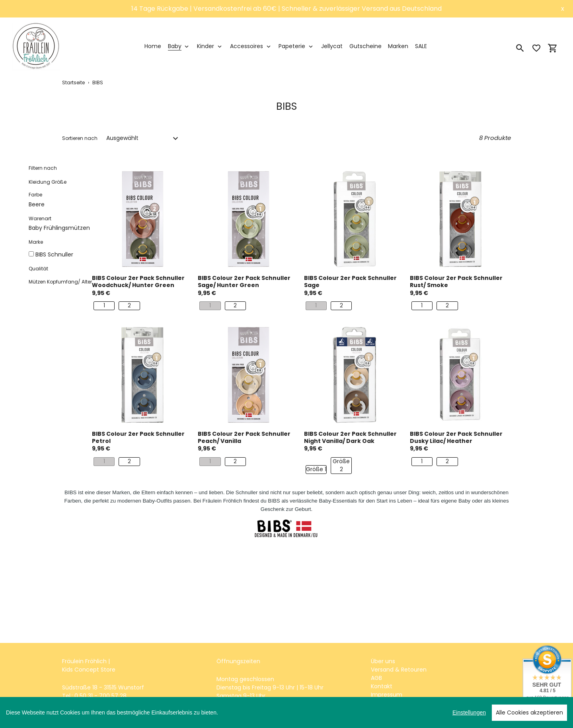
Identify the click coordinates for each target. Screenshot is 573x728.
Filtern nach (43, 168)
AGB (376, 678)
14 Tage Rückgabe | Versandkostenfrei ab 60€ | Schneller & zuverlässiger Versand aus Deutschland (286, 9)
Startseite (73, 83)
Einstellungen (469, 712)
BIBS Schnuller (54, 254)
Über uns (383, 661)
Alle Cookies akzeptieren (529, 712)
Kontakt (382, 686)
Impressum (387, 695)
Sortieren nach (80, 138)
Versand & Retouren (399, 670)
